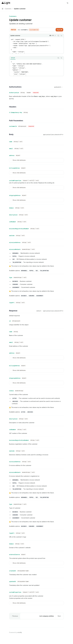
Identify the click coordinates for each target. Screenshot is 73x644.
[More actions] (71, 3)
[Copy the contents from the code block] (58, 36)
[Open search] (64, 3)
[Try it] (59, 30)
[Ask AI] (61, 36)
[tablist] (33, 58)
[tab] (13, 58)
